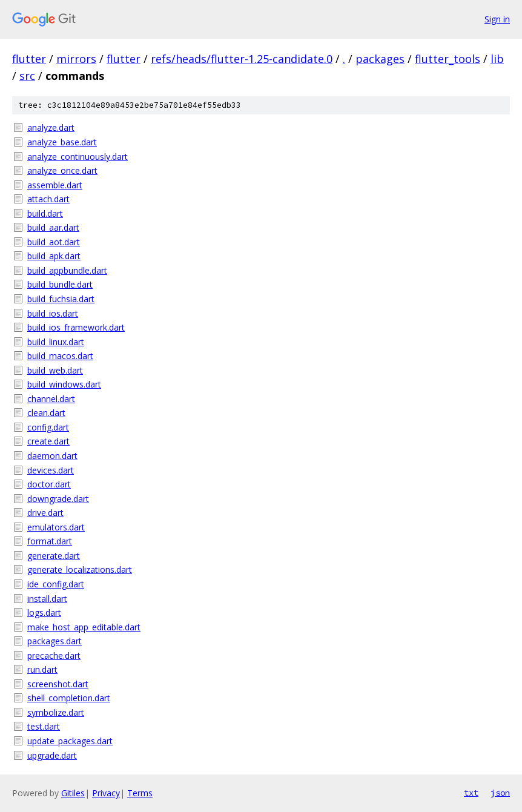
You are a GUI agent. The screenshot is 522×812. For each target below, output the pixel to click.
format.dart (50, 541)
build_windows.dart (64, 384)
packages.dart (55, 641)
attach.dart (48, 199)
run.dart (42, 669)
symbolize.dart (56, 712)
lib (497, 59)
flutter (29, 59)
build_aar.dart (53, 227)
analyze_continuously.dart (78, 157)
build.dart (45, 213)
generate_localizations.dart (80, 569)
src (27, 76)
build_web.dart (55, 370)
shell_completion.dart (69, 698)
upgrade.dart (52, 755)
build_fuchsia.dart (61, 299)
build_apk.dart (54, 256)
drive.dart (45, 513)
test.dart (44, 726)
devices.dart (51, 470)
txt (471, 793)
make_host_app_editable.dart (84, 627)
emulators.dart (56, 527)
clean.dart (46, 413)
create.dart (48, 441)
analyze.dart (51, 127)
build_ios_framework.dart (76, 327)
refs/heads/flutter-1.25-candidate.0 (242, 59)
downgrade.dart (58, 499)
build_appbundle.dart (67, 270)
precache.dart (54, 655)
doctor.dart (49, 484)
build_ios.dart (53, 313)
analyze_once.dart (62, 170)
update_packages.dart (70, 741)
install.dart (47, 599)
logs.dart (44, 612)
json (500, 793)
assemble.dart (55, 185)
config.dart (48, 427)
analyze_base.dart (62, 142)
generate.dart (54, 556)
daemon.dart (52, 456)
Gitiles (73, 793)
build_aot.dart (54, 242)
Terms (140, 793)
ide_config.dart (56, 584)
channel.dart (51, 399)
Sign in (497, 19)
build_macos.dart (60, 356)
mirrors (76, 59)
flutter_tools (448, 59)
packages (380, 59)
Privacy (106, 793)
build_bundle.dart (60, 284)
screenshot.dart (58, 684)
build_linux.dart (56, 342)
